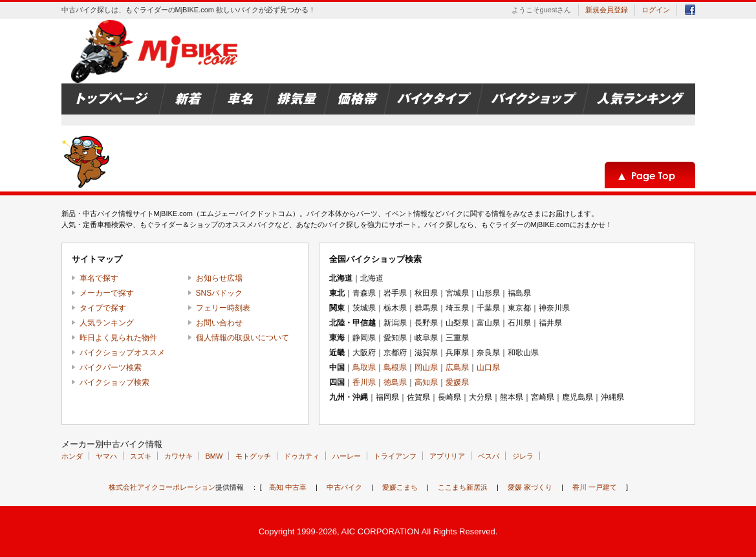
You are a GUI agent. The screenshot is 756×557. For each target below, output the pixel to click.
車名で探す (99, 278)
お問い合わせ (219, 323)
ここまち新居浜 (463, 487)
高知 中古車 (288, 487)
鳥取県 (364, 367)
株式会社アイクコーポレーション (162, 487)
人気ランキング (107, 323)
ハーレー (347, 456)
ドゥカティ (302, 456)
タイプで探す (103, 308)
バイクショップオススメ (122, 353)
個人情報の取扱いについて (243, 338)
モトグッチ (253, 456)
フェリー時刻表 (223, 308)
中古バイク (344, 487)
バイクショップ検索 (114, 382)
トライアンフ (395, 456)
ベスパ (489, 456)
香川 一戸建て (595, 487)
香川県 (364, 382)
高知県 (426, 382)
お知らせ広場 (219, 278)
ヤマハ (106, 456)
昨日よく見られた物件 (118, 338)
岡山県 (426, 367)
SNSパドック (220, 293)
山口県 (488, 367)
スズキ (141, 456)
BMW (214, 456)
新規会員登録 (607, 10)
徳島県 (395, 382)
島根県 (395, 367)
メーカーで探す (107, 293)
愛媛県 (457, 382)
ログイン (656, 10)
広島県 (457, 367)
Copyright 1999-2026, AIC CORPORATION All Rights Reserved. (378, 531)
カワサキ (178, 456)
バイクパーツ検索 (111, 367)
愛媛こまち (400, 487)
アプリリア (447, 456)
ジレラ (523, 456)
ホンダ (72, 456)
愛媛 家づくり (530, 487)
